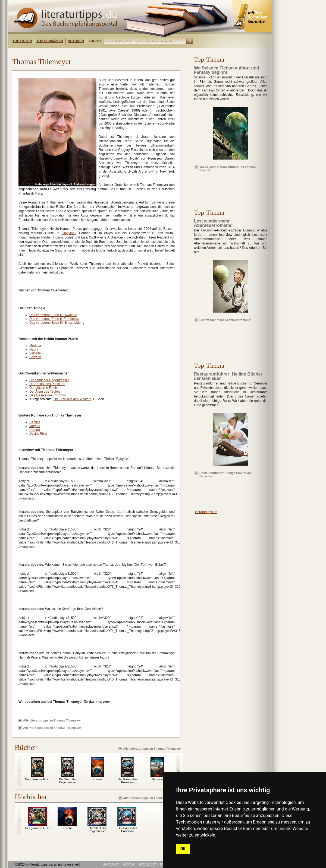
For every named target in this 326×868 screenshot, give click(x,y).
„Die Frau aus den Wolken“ (72, 399)
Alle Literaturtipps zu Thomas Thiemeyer (52, 720)
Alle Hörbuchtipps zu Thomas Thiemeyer (52, 728)
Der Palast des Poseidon (47, 384)
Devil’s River (38, 434)
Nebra (34, 349)
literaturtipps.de (206, 512)
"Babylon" (69, 233)
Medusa (35, 346)
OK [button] (183, 849)
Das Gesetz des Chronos (48, 395)
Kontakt (129, 864)
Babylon (35, 357)
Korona (35, 430)
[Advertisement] (225, 186)
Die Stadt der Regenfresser (49, 380)
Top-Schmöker (50, 41)
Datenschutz (147, 864)
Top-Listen (22, 41)
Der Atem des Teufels (45, 392)
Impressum (111, 864)
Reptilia (35, 422)
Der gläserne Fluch (43, 388)
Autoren (76, 41)
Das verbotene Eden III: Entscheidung (57, 323)
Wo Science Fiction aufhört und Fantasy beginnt (228, 168)
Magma (35, 426)
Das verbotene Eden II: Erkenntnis (54, 319)
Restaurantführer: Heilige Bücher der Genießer (226, 474)
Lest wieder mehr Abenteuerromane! (225, 320)
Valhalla (35, 353)
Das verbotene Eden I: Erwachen (53, 315)
